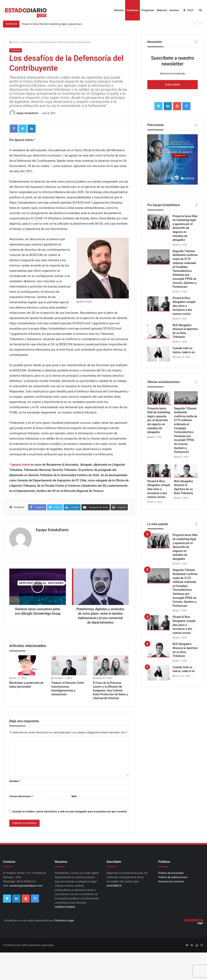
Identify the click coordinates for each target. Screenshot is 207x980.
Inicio (14, 42)
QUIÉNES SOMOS (65, 907)
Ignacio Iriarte (21, 465)
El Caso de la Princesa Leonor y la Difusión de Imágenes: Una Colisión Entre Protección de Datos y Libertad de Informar (110, 690)
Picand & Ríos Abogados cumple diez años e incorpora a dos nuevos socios (184, 306)
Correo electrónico (21, 796)
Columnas (133, 10)
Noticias (119, 10)
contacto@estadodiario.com (26, 886)
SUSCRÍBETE (114, 886)
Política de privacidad (171, 873)
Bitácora (162, 10)
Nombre (15, 781)
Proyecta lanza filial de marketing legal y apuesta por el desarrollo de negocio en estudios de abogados (185, 228)
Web (74, 796)
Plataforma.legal (64, 920)
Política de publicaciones (173, 877)
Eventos (174, 10)
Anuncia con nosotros (171, 881)
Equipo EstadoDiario (27, 113)
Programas (148, 10)
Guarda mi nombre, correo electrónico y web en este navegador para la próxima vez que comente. (70, 811)
